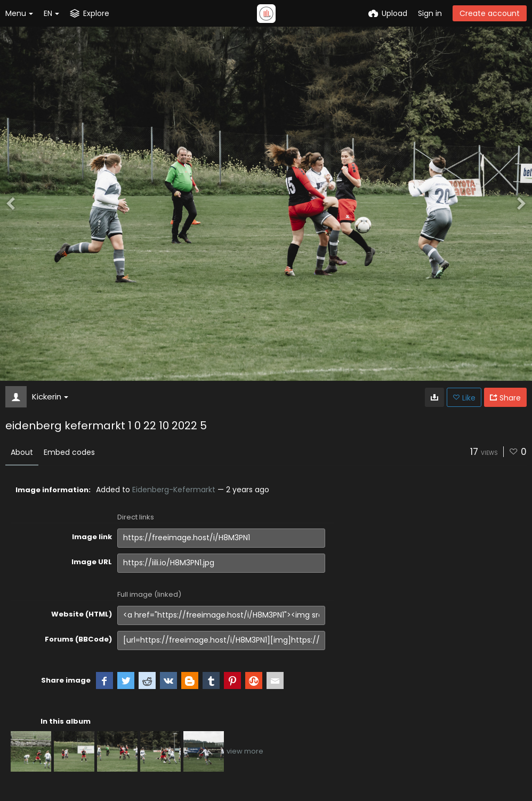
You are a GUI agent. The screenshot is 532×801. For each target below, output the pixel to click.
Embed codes (69, 452)
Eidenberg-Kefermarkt (174, 490)
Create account (490, 13)
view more (245, 751)
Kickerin (50, 397)
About (22, 452)
